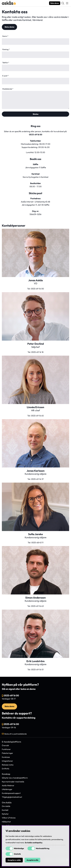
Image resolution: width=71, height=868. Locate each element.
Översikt (5, 745)
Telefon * (6, 63)
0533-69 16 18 (37, 352)
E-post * (5, 76)
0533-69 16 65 (37, 416)
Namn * (5, 36)
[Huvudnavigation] (67, 3)
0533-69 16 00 (36, 135)
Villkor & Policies (9, 818)
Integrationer (7, 761)
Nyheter (5, 814)
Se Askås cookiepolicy (34, 843)
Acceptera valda (14, 860)
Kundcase (6, 757)
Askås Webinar (8, 785)
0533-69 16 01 (37, 669)
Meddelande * (8, 89)
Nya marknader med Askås (13, 782)
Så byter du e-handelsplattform (15, 778)
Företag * (6, 49)
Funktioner (6, 749)
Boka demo (55, 3)
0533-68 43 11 (37, 542)
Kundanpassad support (11, 793)
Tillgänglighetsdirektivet (12, 797)
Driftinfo (6, 769)
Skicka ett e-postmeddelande (15, 734)
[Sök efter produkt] (63, 3)
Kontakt (5, 810)
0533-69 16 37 (37, 479)
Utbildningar (7, 789)
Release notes (8, 765)
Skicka (36, 114)
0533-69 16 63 (37, 606)
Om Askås (6, 806)
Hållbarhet (6, 822)
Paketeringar (7, 753)
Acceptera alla (32, 860)
